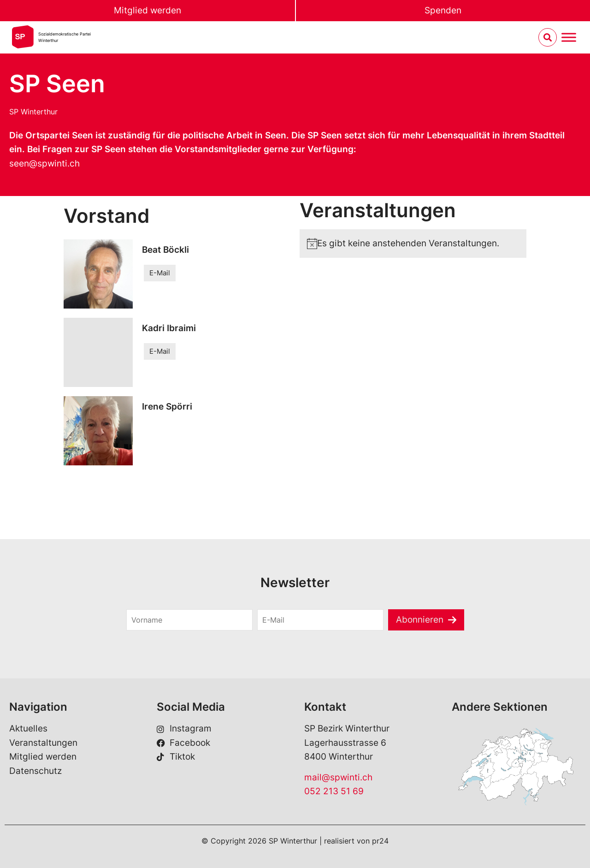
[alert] (413, 244)
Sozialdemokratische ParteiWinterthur (65, 37)
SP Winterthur (33, 112)
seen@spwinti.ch (44, 163)
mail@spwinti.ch (338, 777)
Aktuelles (28, 728)
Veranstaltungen (43, 743)
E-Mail (160, 273)
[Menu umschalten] (569, 38)
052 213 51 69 (334, 791)
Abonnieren (420, 620)
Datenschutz (35, 771)
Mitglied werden (147, 10)
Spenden (443, 10)
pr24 (380, 841)
